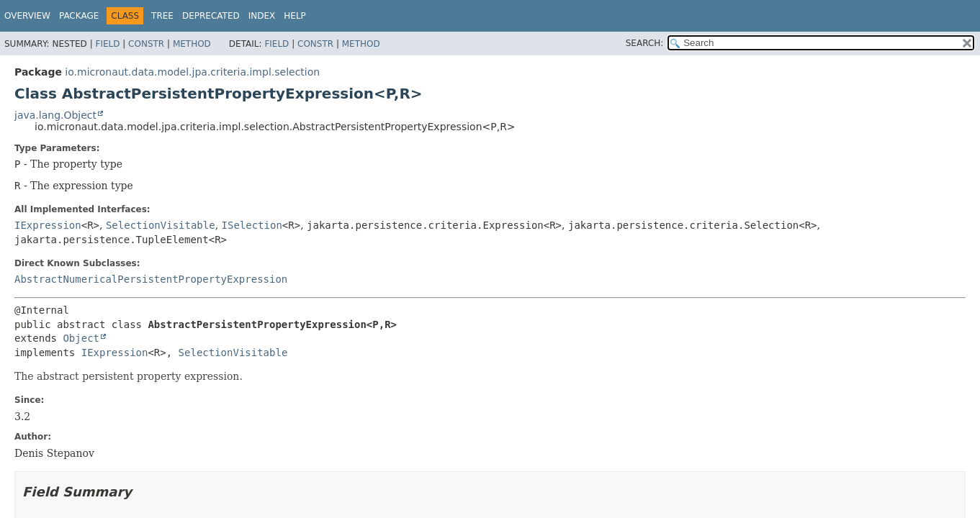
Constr (146, 44)
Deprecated (211, 16)
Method (192, 44)
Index (262, 16)
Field (107, 44)
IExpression (48, 225)
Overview (27, 16)
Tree (162, 16)
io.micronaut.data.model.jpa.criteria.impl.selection (192, 72)
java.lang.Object (55, 115)
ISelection (252, 225)
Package (79, 16)
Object (81, 338)
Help (295, 16)
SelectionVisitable (161, 225)
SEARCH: (645, 43)
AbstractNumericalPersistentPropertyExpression (151, 279)
